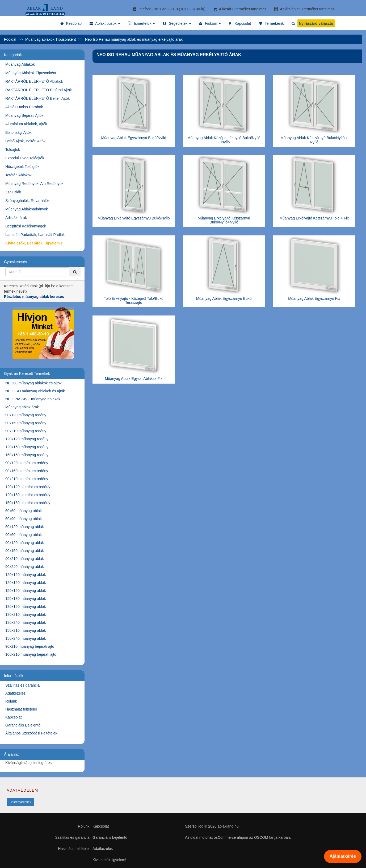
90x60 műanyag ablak (24, 535)
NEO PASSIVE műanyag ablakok (33, 399)
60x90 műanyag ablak (24, 519)
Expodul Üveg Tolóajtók (25, 158)
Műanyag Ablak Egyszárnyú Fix (314, 298)
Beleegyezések (20, 802)
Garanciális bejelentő (110, 837)
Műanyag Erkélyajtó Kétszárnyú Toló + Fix (314, 218)
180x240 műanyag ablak (26, 622)
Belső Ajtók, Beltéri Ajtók (25, 141)
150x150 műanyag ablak (26, 591)
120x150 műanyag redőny (27, 447)
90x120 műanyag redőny (26, 415)
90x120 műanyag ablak (25, 543)
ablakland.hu (228, 826)
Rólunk (11, 701)
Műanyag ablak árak (22, 407)
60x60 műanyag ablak (24, 511)
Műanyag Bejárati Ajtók (24, 115)
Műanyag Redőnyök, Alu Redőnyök (34, 184)
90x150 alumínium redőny (27, 471)
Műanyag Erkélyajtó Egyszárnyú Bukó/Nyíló (134, 218)
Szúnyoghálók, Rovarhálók (28, 201)
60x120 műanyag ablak (25, 527)
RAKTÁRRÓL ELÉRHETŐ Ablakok (34, 81)
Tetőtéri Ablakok (18, 175)
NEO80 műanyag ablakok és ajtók (33, 383)
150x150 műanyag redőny (27, 455)
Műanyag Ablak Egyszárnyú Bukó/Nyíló (134, 138)
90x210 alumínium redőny (27, 479)
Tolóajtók (13, 149)
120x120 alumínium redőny (28, 487)
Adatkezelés (15, 693)
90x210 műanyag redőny (26, 431)
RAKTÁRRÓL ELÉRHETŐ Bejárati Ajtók (39, 90)
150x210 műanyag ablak (26, 630)
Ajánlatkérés (343, 856)
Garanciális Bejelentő (23, 725)
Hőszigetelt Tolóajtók (22, 167)
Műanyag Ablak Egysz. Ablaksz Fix (134, 379)
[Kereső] (75, 272)
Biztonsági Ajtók (18, 132)
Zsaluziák (13, 192)
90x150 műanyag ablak (25, 551)
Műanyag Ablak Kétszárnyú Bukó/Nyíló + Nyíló (314, 140)
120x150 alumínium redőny (28, 495)
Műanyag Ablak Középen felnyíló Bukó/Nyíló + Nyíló (224, 140)
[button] (105, 23)
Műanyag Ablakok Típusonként (31, 73)
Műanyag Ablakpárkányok (27, 209)
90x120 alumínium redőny (27, 463)
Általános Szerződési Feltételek (31, 733)
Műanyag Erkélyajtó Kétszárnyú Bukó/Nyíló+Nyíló (224, 220)
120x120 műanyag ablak (26, 575)
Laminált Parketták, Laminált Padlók (35, 235)
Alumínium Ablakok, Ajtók (26, 124)
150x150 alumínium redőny (28, 503)
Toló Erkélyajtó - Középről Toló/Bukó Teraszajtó (134, 300)
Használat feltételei (21, 709)
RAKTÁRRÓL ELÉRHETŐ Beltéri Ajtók (37, 98)
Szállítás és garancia (22, 685)
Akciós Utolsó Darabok (24, 107)
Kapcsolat (13, 717)
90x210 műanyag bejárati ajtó (30, 646)
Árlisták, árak (16, 218)
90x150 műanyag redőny (26, 423)
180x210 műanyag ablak (26, 614)
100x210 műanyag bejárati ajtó (31, 654)
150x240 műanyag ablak (26, 638)
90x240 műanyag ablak (25, 567)
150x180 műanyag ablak (26, 599)
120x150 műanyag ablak (26, 583)
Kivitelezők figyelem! (109, 860)
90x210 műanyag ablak (25, 559)
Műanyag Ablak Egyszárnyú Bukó (224, 298)
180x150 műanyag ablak (26, 607)
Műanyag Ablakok (20, 64)
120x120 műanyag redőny (27, 439)
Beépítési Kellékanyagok (26, 226)
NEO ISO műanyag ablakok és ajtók (35, 391)
